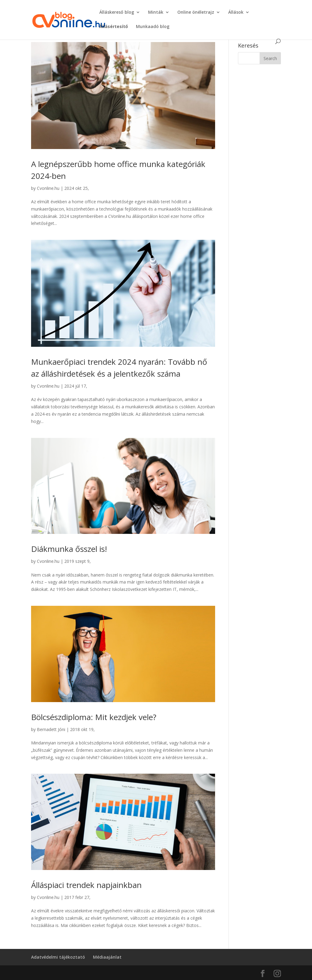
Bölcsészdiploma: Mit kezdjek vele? (94, 717)
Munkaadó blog (153, 27)
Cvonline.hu (48, 188)
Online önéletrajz (196, 12)
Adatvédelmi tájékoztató (58, 957)
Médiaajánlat (107, 957)
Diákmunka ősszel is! (69, 549)
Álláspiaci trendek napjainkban (86, 885)
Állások (236, 12)
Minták (156, 12)
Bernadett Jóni (51, 729)
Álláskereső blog (117, 12)
